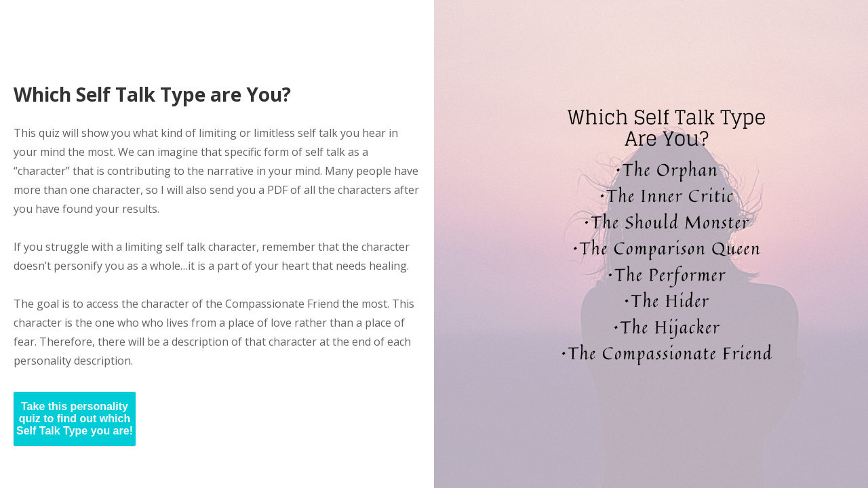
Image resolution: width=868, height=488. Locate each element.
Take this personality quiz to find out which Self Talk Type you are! (75, 419)
